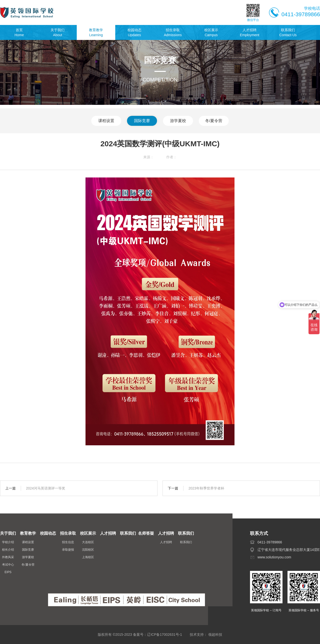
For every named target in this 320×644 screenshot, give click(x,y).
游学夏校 (178, 121)
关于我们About (57, 32)
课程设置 (106, 121)
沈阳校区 (88, 550)
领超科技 (215, 635)
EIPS (8, 572)
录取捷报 (68, 550)
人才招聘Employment (249, 32)
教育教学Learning (96, 32)
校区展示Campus (211, 32)
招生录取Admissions (173, 32)
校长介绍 (8, 550)
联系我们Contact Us (288, 32)
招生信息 (68, 542)
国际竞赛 (142, 121)
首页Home (19, 32)
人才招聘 (166, 542)
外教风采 (8, 557)
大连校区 (88, 542)
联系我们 (186, 542)
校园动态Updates (134, 32)
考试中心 (8, 565)
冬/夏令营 (214, 121)
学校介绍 (8, 542)
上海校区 (88, 557)
